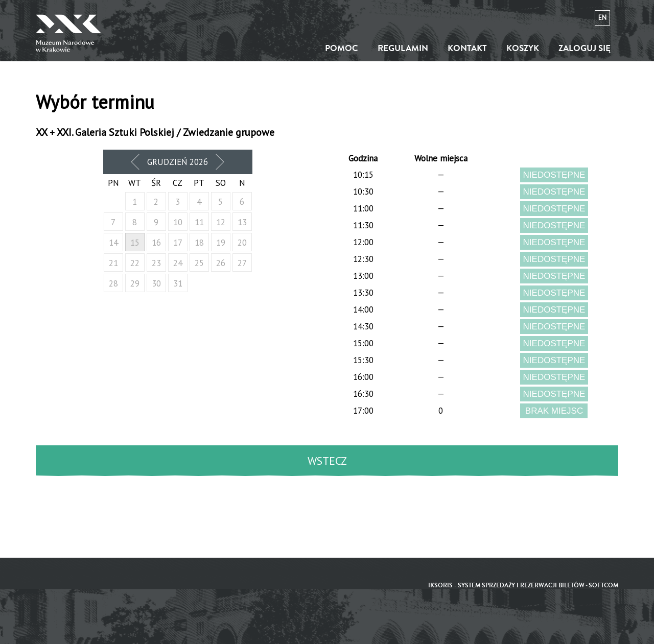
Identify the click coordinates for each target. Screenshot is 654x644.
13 (242, 222)
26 (221, 263)
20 (242, 243)
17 (178, 243)
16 (156, 243)
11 (199, 222)
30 (156, 283)
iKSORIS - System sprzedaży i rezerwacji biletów (506, 586)
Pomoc (342, 48)
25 (199, 263)
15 (135, 243)
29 (135, 283)
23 (156, 263)
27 (242, 263)
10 (178, 222)
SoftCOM (603, 586)
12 (221, 222)
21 (113, 263)
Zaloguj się (585, 48)
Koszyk (523, 48)
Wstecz (327, 461)
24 (178, 263)
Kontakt (467, 48)
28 (113, 283)
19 (221, 243)
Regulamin (403, 48)
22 (135, 263)
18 (199, 243)
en (602, 18)
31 (178, 283)
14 (113, 243)
